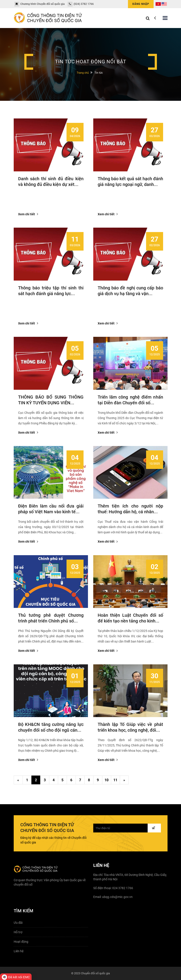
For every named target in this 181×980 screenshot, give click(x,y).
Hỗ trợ (18, 932)
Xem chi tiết (28, 214)
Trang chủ (83, 73)
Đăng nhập (141, 4)
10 (107, 780)
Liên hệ (19, 951)
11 (115, 780)
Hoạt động (21, 942)
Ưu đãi (18, 923)
